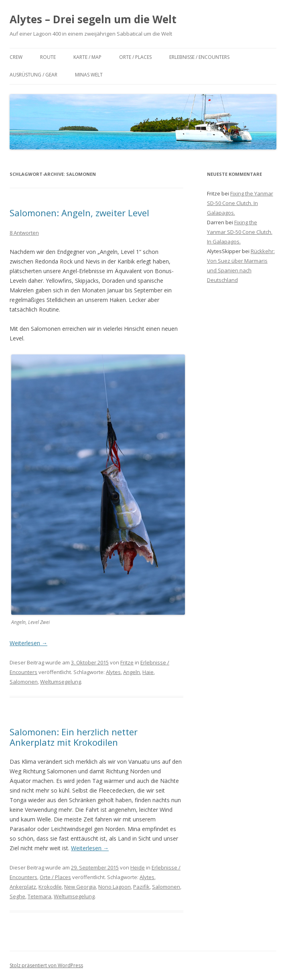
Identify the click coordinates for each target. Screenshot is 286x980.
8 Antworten (24, 233)
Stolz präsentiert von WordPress (46, 965)
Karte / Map (87, 57)
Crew (16, 57)
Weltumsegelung (61, 682)
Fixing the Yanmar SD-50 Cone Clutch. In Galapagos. (240, 203)
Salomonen (24, 682)
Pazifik (141, 887)
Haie (148, 672)
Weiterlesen (28, 643)
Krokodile (50, 887)
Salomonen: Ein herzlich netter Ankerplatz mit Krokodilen (74, 737)
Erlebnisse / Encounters (199, 57)
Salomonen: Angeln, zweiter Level (79, 213)
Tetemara (40, 896)
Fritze (127, 662)
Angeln (132, 672)
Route (48, 57)
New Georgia (80, 887)
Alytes (113, 672)
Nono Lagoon (115, 887)
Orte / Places (135, 57)
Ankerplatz (23, 887)
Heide (138, 867)
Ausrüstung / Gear (33, 75)
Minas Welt (89, 75)
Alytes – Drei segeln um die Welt (93, 19)
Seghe (17, 896)
